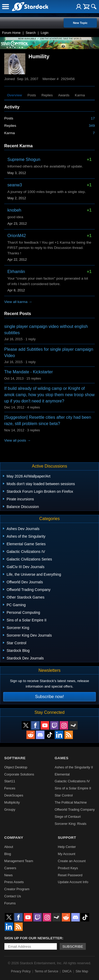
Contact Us (13, 896)
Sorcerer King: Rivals (70, 824)
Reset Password (70, 875)
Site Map (82, 971)
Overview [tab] (14, 95)
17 (93, 118)
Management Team (19, 861)
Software (15, 758)
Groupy (10, 809)
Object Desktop (16, 767)
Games (62, 758)
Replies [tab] (47, 95)
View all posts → (17, 440)
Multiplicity (12, 802)
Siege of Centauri (68, 817)
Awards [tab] (64, 95)
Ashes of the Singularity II (74, 767)
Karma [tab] (80, 95)
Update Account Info (73, 882)
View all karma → (18, 302)
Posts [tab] (32, 95)
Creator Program (17, 889)
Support (67, 838)
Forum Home (11, 33)
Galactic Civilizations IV (72, 781)
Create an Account (72, 861)
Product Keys (68, 868)
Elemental (62, 774)
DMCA (67, 971)
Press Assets (14, 882)
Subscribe (73, 947)
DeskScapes (14, 795)
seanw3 (15, 185)
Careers (10, 868)
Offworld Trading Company (75, 809)
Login (44, 33)
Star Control (64, 795)
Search (31, 33)
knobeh (14, 210)
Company (14, 838)
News (8, 875)
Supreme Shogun (24, 159)
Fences (10, 788)
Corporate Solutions (19, 774)
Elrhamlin (16, 272)
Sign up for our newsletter (33, 938)
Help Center (67, 847)
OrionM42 (17, 236)
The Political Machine (71, 802)
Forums (10, 903)
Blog (8, 854)
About (9, 847)
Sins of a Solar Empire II (73, 788)
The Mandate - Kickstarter (29, 372)
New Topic (80, 23)
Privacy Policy (21, 971)
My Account (67, 854)
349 (92, 126)
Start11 (10, 781)
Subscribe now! (49, 697)
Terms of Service (46, 971)
